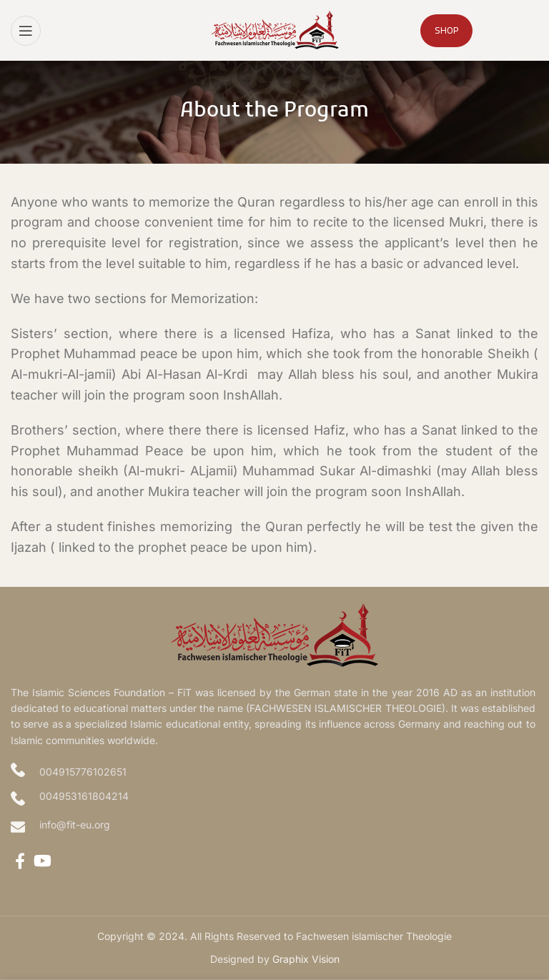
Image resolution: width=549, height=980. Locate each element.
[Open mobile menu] (26, 31)
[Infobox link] (274, 827)
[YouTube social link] (43, 861)
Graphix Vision (306, 959)
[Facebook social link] (20, 861)
